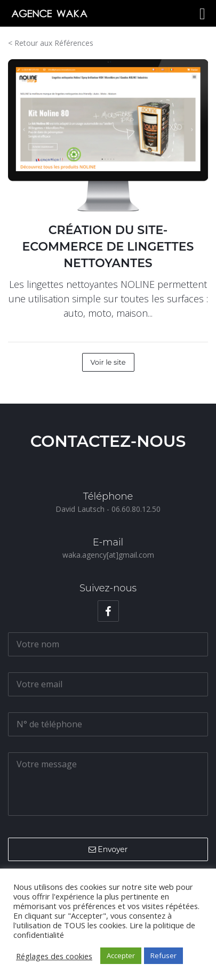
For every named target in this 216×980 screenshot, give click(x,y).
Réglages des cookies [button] (54, 956)
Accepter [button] (121, 955)
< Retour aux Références (51, 43)
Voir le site (108, 362)
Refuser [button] (163, 955)
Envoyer (108, 849)
